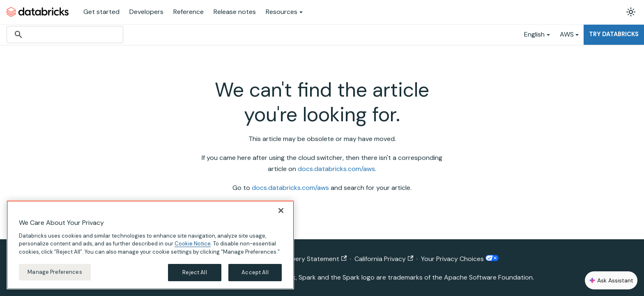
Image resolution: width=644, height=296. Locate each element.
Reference (189, 12)
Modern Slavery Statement (302, 259)
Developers (146, 12)
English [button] (534, 34)
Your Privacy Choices (460, 259)
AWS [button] (567, 34)
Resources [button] (282, 12)
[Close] (281, 210)
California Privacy (384, 259)
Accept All (255, 272)
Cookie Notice (193, 244)
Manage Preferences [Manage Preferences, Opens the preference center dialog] (55, 272)
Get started (101, 12)
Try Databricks (614, 34)
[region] (150, 245)
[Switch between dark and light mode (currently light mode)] (631, 12)
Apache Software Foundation (488, 277)
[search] (64, 35)
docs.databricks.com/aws (336, 169)
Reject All (194, 272)
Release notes (235, 12)
